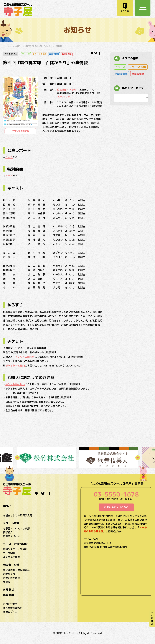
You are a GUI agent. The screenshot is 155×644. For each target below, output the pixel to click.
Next (138, 458)
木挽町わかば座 (12, 578)
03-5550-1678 (116, 494)
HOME (9, 46)
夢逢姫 (7, 582)
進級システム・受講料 (15, 549)
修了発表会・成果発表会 (16, 570)
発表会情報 (54, 54)
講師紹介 (8, 532)
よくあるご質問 (12, 557)
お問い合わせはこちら (116, 507)
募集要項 (8, 595)
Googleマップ (65, 97)
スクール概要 (11, 523)
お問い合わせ (10, 604)
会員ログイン (10, 612)
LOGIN (125, 11)
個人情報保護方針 (13, 608)
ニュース (26, 54)
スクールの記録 (40, 54)
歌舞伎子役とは (12, 536)
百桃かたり (9, 574)
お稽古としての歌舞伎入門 (18, 515)
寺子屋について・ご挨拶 (16, 529)
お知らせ (19, 46)
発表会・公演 (11, 565)
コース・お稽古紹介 (15, 544)
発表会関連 (67, 54)
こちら (9, 157)
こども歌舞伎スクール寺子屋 (18, 10)
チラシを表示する (20, 131)
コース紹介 (9, 553)
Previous (17, 458)
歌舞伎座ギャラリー (68, 90)
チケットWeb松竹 (25, 357)
